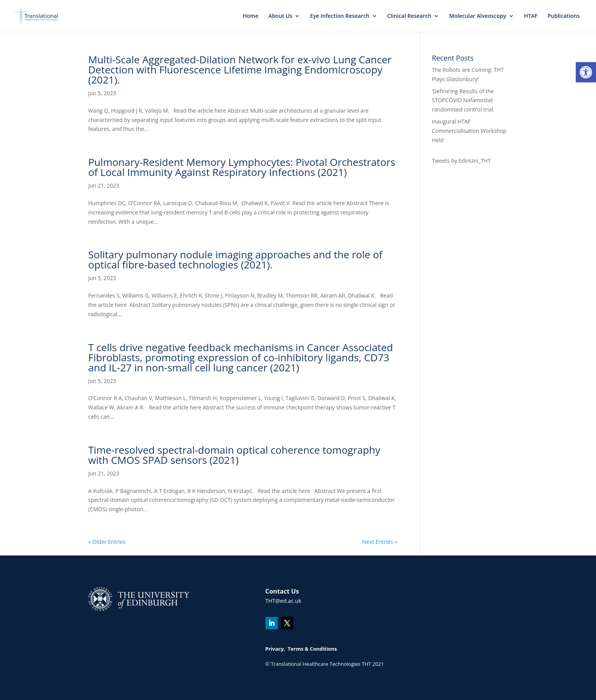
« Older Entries (107, 542)
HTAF (531, 16)
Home (250, 16)
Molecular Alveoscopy (478, 16)
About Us (281, 16)
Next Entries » (380, 542)
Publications (564, 16)
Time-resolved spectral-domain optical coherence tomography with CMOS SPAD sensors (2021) (234, 455)
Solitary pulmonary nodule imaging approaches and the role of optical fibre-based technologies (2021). (235, 259)
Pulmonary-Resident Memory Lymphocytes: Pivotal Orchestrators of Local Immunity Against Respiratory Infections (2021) (242, 167)
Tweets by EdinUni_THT (461, 161)
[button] (586, 72)
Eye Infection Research (340, 16)
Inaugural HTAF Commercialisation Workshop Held (469, 131)
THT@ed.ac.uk (283, 601)
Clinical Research (409, 16)
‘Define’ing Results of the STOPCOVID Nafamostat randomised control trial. (464, 100)
